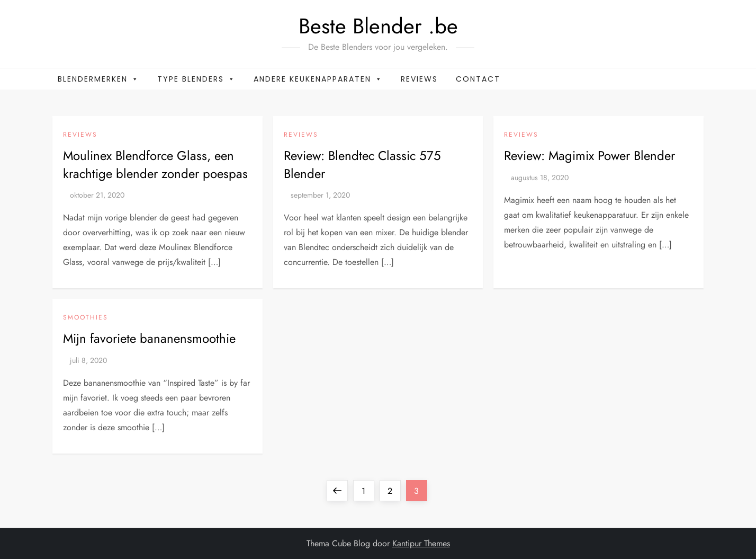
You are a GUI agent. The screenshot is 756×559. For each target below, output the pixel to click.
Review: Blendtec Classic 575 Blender (362, 165)
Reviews (419, 79)
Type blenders (196, 79)
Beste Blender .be (378, 26)
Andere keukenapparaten (318, 79)
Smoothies (85, 318)
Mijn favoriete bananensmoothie (149, 338)
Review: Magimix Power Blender (589, 156)
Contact (478, 79)
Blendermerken (98, 79)
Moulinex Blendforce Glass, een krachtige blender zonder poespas (155, 165)
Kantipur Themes (421, 543)
